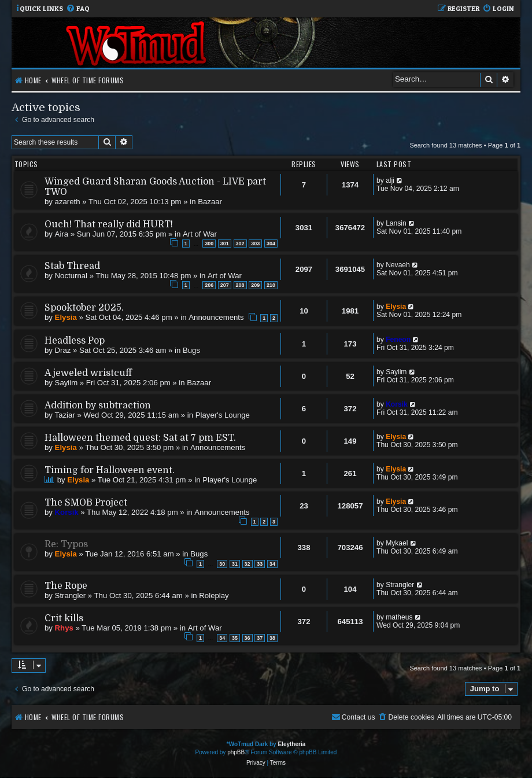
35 (235, 638)
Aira (62, 234)
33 (260, 564)
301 (225, 244)
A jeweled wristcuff (88, 373)
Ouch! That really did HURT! (109, 224)
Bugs (191, 350)
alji (390, 180)
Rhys (64, 628)
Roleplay (214, 596)
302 (240, 244)
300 (209, 244)
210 (271, 285)
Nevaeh (398, 265)
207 (225, 285)
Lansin (396, 223)
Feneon (398, 340)
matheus (399, 617)
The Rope (66, 586)
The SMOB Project (86, 503)
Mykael (397, 543)
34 (272, 564)
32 (247, 564)
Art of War (200, 234)
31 (235, 564)
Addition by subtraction (98, 405)
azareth (68, 202)
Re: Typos (66, 544)
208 (240, 285)
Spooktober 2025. (84, 308)
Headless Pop (75, 341)
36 (247, 638)
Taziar (65, 415)
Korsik (397, 404)
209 (255, 285)
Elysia (66, 317)
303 (255, 244)
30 (222, 564)
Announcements (216, 317)
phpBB (236, 752)
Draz (63, 350)
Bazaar (210, 202)
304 (271, 244)
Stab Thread (72, 266)
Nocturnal (71, 276)
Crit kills (64, 618)
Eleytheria (291, 744)
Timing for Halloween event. (110, 470)
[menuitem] (78, 9)
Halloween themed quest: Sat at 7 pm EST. (140, 438)
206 (209, 285)
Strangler (71, 596)
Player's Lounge (223, 415)
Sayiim (66, 383)
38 (272, 638)
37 (260, 638)
